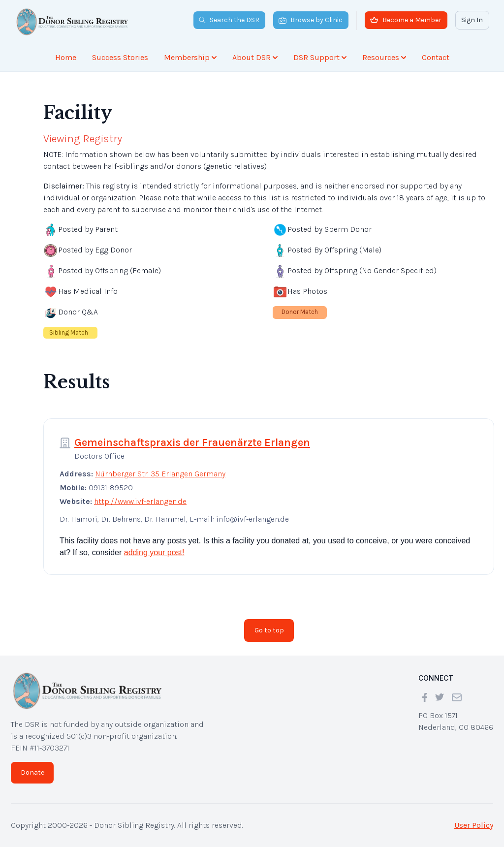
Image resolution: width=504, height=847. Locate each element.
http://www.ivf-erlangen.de (140, 501)
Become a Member (406, 20)
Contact (436, 57)
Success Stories (120, 57)
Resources (384, 57)
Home (66, 57)
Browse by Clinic (311, 20)
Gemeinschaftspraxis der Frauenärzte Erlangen (192, 442)
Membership (190, 57)
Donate (32, 772)
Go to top (269, 630)
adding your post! (154, 552)
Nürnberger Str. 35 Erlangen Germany (160, 474)
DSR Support (320, 57)
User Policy (474, 825)
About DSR (255, 57)
